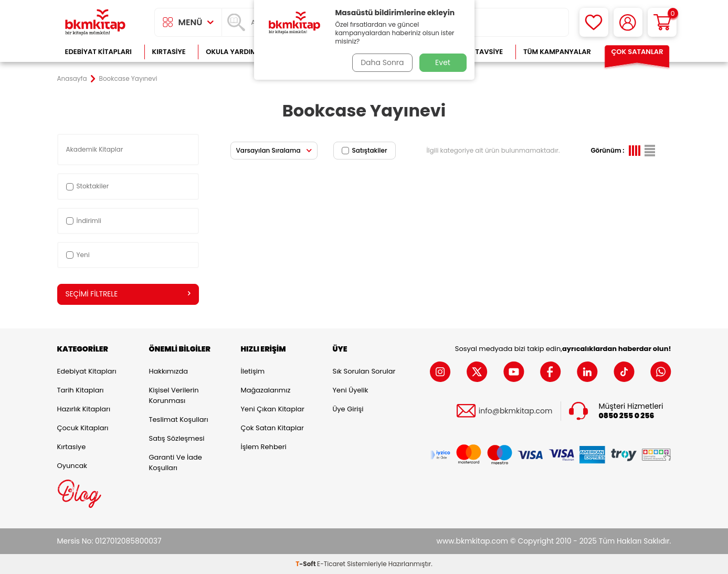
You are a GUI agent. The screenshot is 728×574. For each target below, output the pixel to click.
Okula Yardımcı (235, 52)
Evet (443, 62)
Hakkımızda (168, 371)
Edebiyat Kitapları (98, 52)
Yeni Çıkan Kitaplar (273, 409)
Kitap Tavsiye (478, 52)
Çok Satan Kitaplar (272, 428)
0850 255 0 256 (627, 416)
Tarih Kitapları (81, 390)
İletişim (253, 371)
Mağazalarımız (266, 390)
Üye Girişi (348, 409)
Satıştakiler (365, 150)
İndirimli (84, 221)
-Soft (306, 564)
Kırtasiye (169, 52)
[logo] (96, 22)
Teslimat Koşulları (179, 419)
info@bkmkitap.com (516, 411)
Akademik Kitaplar (96, 149)
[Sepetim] (662, 22)
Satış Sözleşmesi (177, 438)
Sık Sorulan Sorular (364, 371)
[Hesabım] (628, 22)
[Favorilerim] (594, 22)
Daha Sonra (381, 62)
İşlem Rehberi (264, 447)
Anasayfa (72, 79)
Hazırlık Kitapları (84, 409)
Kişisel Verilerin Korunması (174, 395)
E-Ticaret (331, 564)
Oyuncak (72, 466)
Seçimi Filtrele (128, 294)
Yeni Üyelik (351, 390)
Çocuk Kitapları (83, 428)
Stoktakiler (88, 186)
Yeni (78, 255)
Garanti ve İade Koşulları (176, 463)
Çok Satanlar (637, 52)
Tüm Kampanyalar (557, 52)
